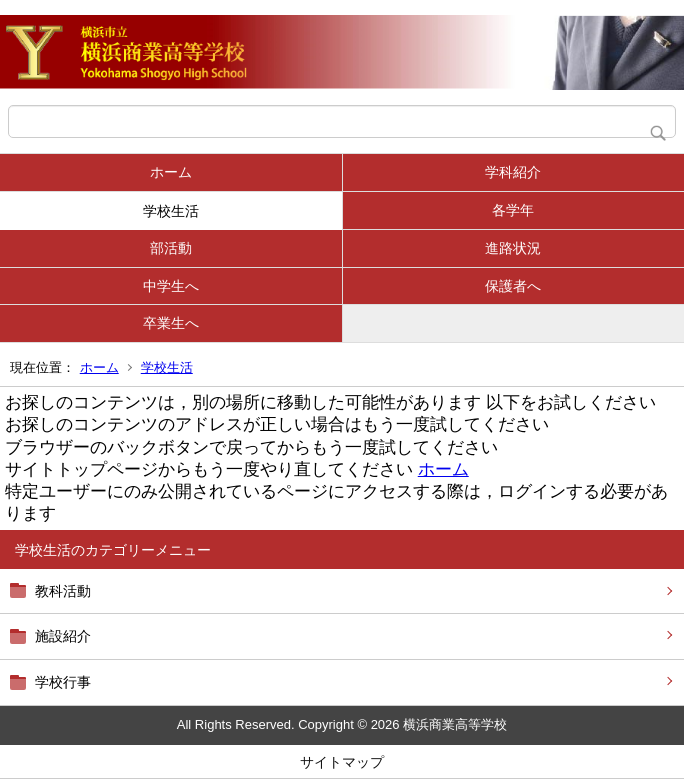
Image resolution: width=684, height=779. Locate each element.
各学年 (513, 210)
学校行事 (63, 682)
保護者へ (513, 286)
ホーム (171, 172)
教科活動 (63, 591)
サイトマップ (342, 762)
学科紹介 (513, 172)
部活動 (171, 248)
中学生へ (171, 286)
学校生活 (171, 211)
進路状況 (513, 248)
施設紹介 (63, 636)
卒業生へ (171, 323)
